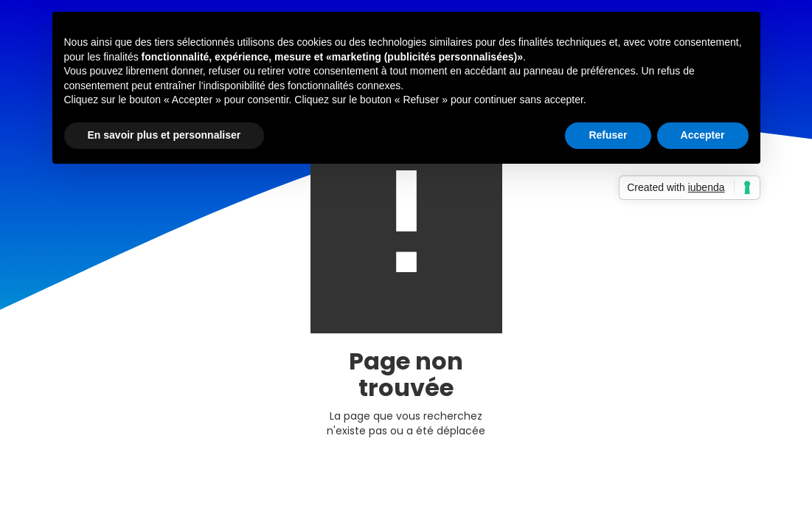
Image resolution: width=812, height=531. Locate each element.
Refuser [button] (608, 135)
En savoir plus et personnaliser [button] (164, 135)
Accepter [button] (703, 135)
